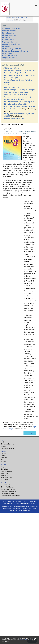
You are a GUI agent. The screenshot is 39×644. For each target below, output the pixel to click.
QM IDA (3, 462)
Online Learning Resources (11, 49)
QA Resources (15, 18)
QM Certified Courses (8, 487)
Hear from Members (9, 31)
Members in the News (10, 42)
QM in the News (8, 53)
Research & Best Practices (11, 56)
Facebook (4, 458)
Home (8, 18)
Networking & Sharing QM (11, 44)
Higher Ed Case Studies (10, 35)
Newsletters (6, 47)
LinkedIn (3, 455)
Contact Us (4, 469)
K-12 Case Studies (8, 40)
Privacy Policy (5, 473)
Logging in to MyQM (7, 471)
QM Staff (4, 446)
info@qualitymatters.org (28, 503)
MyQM (3, 442)
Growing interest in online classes (16, 95)
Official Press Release (12, 68)
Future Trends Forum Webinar (14, 119)
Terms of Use (5, 476)
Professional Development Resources (15, 51)
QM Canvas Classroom (8, 444)
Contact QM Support (7, 480)
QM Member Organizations (9, 491)
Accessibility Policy (7, 478)
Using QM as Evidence (10, 58)
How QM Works (6, 485)
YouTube (4, 460)
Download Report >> (30, 433)
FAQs (3, 467)
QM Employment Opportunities (10, 496)
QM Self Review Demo (8, 493)
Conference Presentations (11, 28)
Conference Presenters (8, 448)
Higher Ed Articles (8, 33)
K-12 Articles (6, 38)
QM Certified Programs (8, 489)
